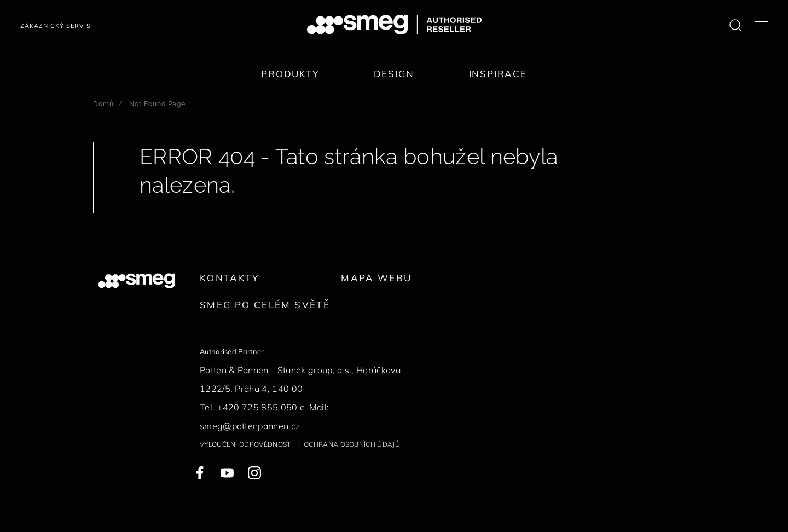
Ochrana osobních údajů (352, 444)
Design (394, 74)
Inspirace (498, 74)
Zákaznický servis (56, 26)
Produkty (290, 74)
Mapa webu (376, 278)
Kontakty (229, 278)
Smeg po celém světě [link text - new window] (265, 305)
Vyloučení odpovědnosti (246, 444)
